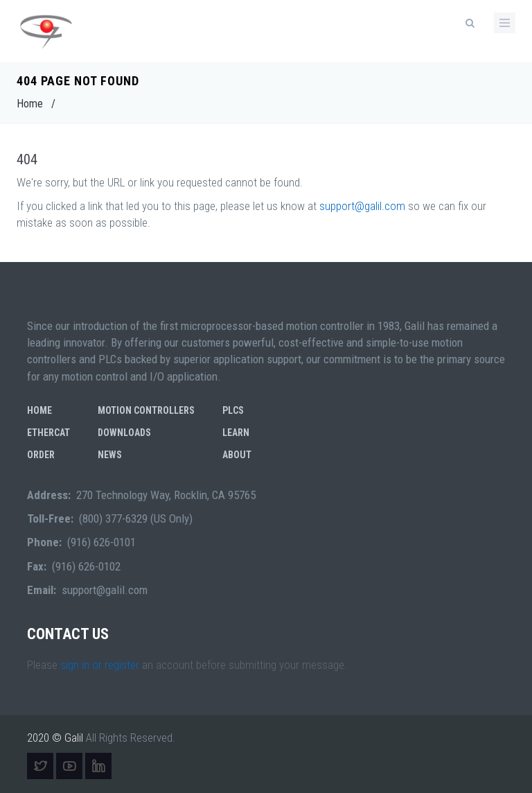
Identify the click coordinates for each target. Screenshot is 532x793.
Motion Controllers (146, 410)
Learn (236, 433)
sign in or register (100, 665)
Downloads (124, 433)
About (237, 455)
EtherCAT (48, 433)
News (110, 455)
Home (30, 104)
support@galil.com (362, 206)
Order (41, 455)
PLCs (233, 410)
